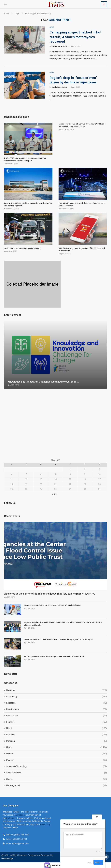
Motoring (57, 741)
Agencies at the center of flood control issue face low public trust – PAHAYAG (50, 594)
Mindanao (20, 815)
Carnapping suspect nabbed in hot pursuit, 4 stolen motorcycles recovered (75, 37)
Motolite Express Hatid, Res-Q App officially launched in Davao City (82, 250)
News (57, 747)
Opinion (57, 754)
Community (57, 697)
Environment (57, 716)
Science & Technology (57, 766)
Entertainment (57, 709)
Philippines (11, 818)
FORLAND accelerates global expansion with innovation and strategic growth (28, 204)
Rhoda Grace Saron (59, 46)
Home (7, 14)
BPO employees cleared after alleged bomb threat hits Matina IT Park (54, 657)
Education (57, 703)
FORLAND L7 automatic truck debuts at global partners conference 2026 (82, 204)
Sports (57, 779)
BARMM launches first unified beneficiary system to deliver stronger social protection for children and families (63, 624)
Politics (57, 760)
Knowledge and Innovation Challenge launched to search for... (44, 381)
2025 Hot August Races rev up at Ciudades (22, 248)
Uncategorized (57, 785)
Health (57, 728)
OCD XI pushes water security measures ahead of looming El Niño (52, 605)
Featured (57, 722)
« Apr (54, 494)
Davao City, (45, 825)
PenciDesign (7, 859)
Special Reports (57, 773)
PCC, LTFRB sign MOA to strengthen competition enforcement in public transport (25, 159)
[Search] (104, 4)
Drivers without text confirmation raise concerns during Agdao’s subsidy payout (58, 640)
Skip (89, 862)
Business (57, 690)
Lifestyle (57, 735)
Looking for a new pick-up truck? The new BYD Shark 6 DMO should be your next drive (82, 125)
